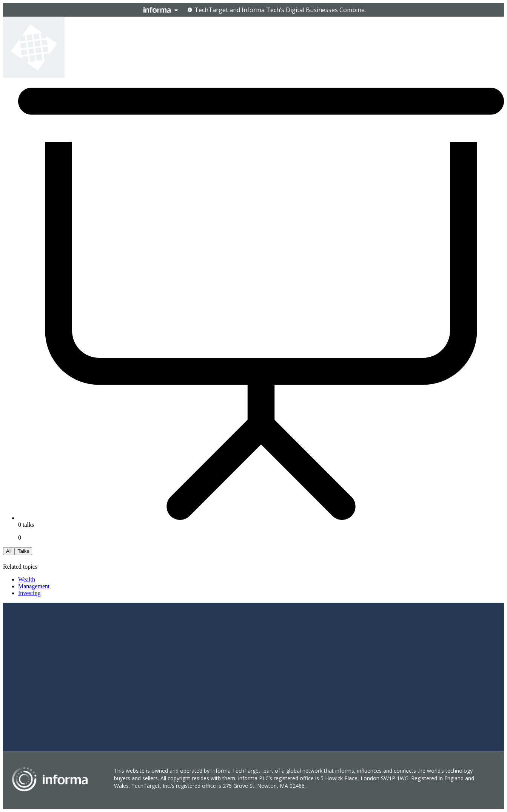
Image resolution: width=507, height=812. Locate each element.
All (9, 551)
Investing (29, 593)
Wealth (27, 579)
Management (34, 586)
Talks (23, 551)
